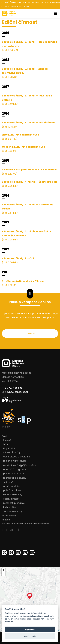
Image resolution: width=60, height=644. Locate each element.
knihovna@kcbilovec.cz (15, 392)
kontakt (6, 520)
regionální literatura (14, 461)
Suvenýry (5, 7)
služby (5, 444)
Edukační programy (20, 7)
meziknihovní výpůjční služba (20, 465)
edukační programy (15, 469)
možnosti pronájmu (14, 503)
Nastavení (9, 622)
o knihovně (7, 482)
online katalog (9, 516)
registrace (9, 448)
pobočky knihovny (13, 490)
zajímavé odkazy (13, 512)
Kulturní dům (7, 2)
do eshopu (30, 333)
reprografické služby (15, 478)
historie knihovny (13, 495)
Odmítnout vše (30, 636)
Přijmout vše (30, 629)
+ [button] (4, 570)
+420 (12, 388)
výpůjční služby (12, 452)
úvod (4, 436)
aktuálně (6, 440)
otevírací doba (12, 486)
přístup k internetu (14, 474)
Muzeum (35, 2)
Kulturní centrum (22, 2)
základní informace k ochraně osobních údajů (25, 524)
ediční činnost (11, 499)
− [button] (4, 574)
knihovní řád (10, 507)
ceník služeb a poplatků (17, 457)
